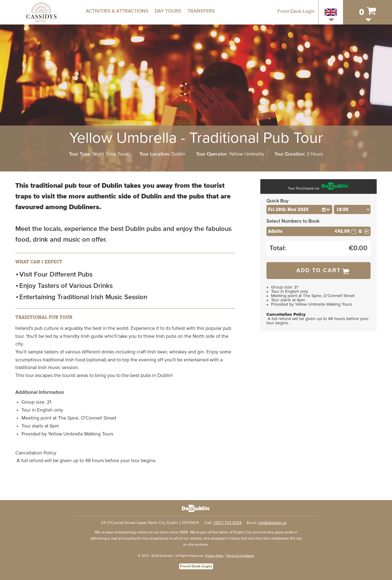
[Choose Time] (352, 209)
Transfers (201, 11)
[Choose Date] (299, 209)
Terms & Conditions (240, 556)
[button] (326, 209)
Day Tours (168, 11)
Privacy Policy (214, 556)
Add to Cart (318, 270)
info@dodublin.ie (272, 523)
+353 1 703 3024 (227, 523)
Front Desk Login (296, 11)
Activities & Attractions (117, 11)
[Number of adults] (360, 231)
